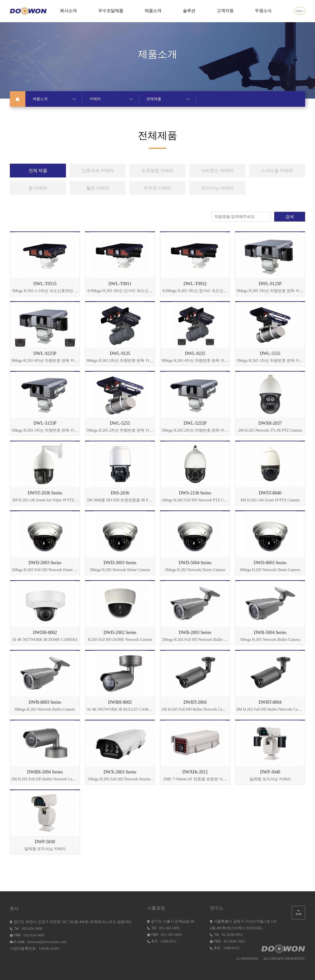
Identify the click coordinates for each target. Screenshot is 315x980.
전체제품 (168, 99)
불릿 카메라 (98, 188)
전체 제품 (38, 171)
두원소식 (263, 11)
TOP (298, 913)
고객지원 (225, 11)
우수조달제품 (111, 11)
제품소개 (153, 11)
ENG (300, 11)
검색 (290, 217)
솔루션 (189, 11)
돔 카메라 (38, 188)
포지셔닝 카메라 (217, 188)
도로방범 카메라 (158, 171)
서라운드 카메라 (217, 171)
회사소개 (68, 11)
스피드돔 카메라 (277, 171)
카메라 (111, 99)
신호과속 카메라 (98, 171)
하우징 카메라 (158, 188)
